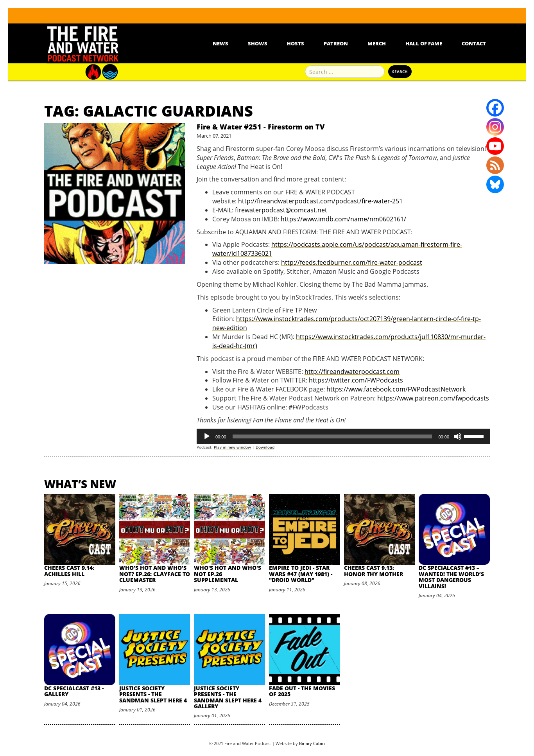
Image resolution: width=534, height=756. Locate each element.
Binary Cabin (312, 743)
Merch (377, 43)
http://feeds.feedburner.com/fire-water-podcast (352, 262)
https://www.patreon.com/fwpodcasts (433, 398)
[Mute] (458, 436)
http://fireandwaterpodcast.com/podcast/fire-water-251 (320, 201)
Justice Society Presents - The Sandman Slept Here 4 (153, 694)
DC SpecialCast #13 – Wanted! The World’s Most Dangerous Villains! (451, 577)
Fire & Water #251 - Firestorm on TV (261, 127)
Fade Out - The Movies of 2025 (302, 691)
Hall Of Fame (424, 43)
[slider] (332, 436)
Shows (258, 43)
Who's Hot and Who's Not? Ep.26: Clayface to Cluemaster (155, 574)
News (220, 43)
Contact (474, 43)
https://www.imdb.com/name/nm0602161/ (343, 219)
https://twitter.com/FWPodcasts (356, 380)
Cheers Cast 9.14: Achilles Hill (69, 571)
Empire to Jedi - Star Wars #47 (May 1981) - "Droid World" (301, 574)
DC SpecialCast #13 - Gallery (74, 691)
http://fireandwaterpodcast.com (352, 372)
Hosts (296, 43)
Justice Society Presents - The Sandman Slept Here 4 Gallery (228, 697)
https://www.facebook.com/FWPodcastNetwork (396, 389)
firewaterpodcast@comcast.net (281, 210)
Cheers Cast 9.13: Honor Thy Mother (374, 571)
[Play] (207, 436)
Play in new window (232, 447)
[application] (343, 436)
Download (265, 447)
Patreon (336, 43)
